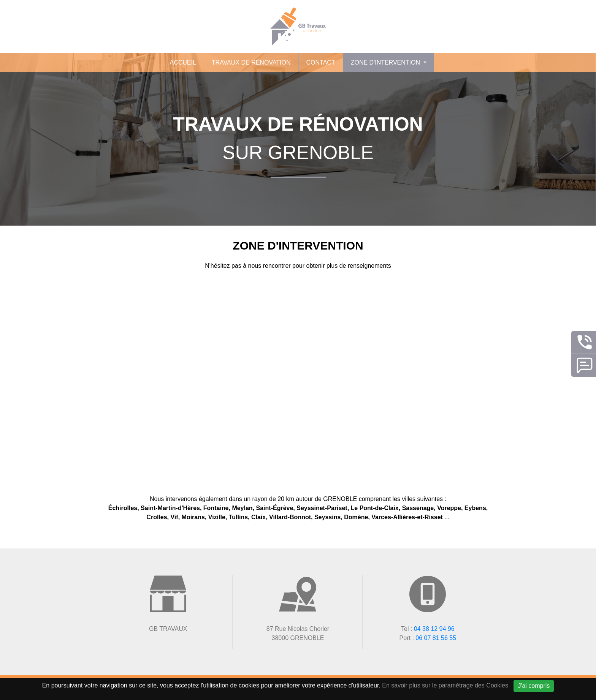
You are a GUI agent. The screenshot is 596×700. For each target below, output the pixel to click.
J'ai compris (534, 686)
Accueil (183, 62)
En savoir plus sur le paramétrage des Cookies (445, 685)
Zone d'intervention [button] (386, 62)
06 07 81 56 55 (436, 638)
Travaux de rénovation (251, 62)
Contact (321, 62)
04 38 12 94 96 (434, 629)
